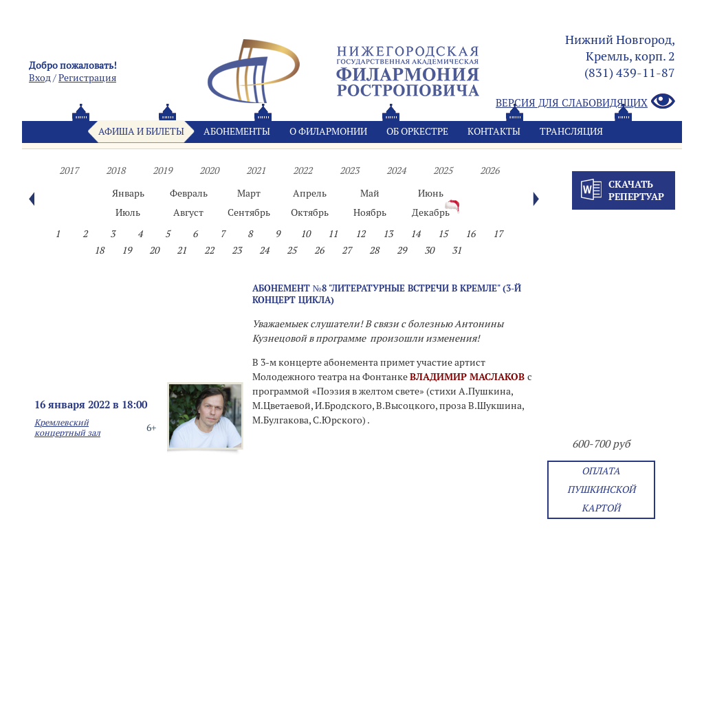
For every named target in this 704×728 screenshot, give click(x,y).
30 (429, 250)
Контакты (494, 131)
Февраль (189, 193)
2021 (256, 170)
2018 (115, 170)
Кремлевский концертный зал (67, 428)
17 (498, 234)
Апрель (310, 193)
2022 (302, 170)
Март (249, 193)
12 (360, 234)
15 (443, 234)
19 (126, 250)
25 (291, 250)
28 (374, 250)
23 (236, 250)
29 (401, 250)
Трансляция (571, 131)
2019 (162, 170)
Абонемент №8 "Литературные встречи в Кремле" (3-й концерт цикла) (387, 294)
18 (99, 250)
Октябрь (310, 212)
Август (188, 212)
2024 (396, 170)
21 (181, 250)
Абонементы (237, 131)
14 (415, 234)
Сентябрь (249, 212)
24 (264, 250)
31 (456, 250)
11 (333, 234)
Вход (40, 78)
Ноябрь (370, 212)
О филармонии (328, 131)
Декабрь (431, 212)
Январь (128, 193)
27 (346, 250)
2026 (489, 170)
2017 (69, 170)
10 (305, 234)
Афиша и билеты (141, 131)
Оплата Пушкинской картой (601, 489)
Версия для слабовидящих (585, 102)
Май (370, 193)
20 (154, 250)
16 (470, 234)
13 (388, 234)
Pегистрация (87, 78)
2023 (349, 170)
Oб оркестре (417, 131)
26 (319, 250)
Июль (128, 212)
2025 (443, 170)
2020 (209, 170)
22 (209, 250)
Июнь (431, 193)
